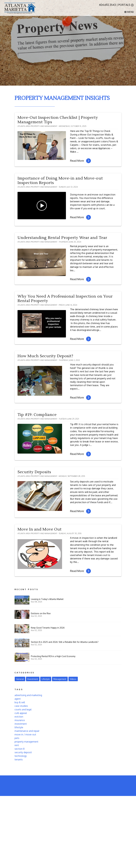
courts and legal (23, 709)
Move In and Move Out (40, 529)
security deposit (23, 752)
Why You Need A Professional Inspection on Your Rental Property (65, 299)
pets (17, 738)
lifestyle (19, 727)
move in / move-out (25, 734)
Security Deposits (34, 472)
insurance (20, 720)
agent (18, 699)
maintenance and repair (27, 731)
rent (17, 745)
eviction (19, 717)
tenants (19, 759)
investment (21, 724)
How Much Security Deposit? (45, 356)
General (20, 679)
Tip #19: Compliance (37, 415)
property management (26, 742)
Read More (80, 161)
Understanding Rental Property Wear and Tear (62, 238)
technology (21, 756)
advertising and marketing (28, 695)
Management (60, 679)
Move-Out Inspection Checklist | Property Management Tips (58, 120)
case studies (21, 706)
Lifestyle (46, 679)
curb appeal (21, 713)
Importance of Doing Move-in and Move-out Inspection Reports (60, 181)
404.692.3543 (107, 5)
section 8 (20, 749)
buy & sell (20, 702)
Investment (33, 679)
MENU (129, 12)
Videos (73, 679)
